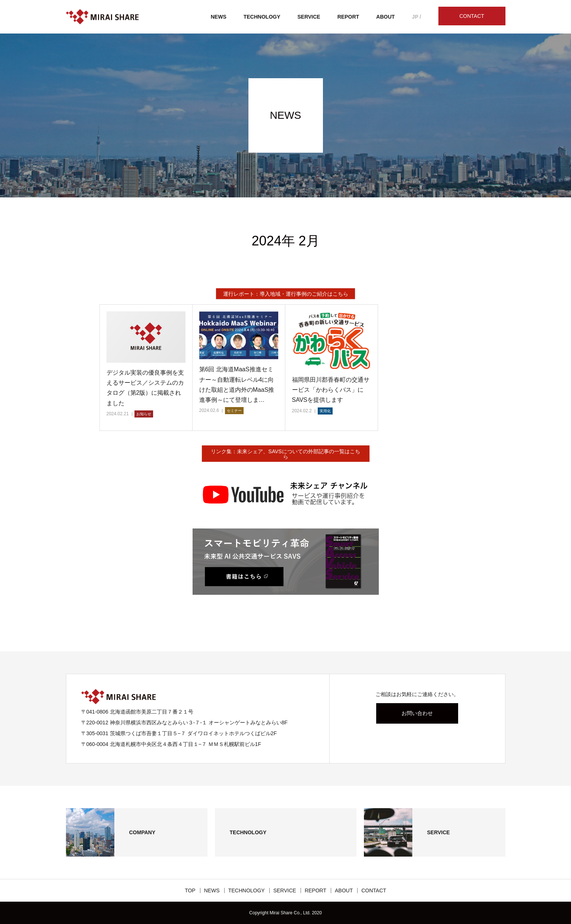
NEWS (219, 17)
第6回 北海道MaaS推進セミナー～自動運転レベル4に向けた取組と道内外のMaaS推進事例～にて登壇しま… (237, 385)
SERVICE (309, 17)
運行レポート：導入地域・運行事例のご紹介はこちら (286, 294)
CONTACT (472, 16)
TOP (190, 890)
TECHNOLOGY (262, 17)
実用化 (325, 411)
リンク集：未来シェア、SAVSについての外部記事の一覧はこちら (285, 454)
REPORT (348, 17)
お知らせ (144, 414)
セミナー (234, 411)
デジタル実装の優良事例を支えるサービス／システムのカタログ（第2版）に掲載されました (145, 388)
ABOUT (386, 17)
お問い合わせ (417, 713)
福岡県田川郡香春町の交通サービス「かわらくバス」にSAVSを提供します (331, 390)
